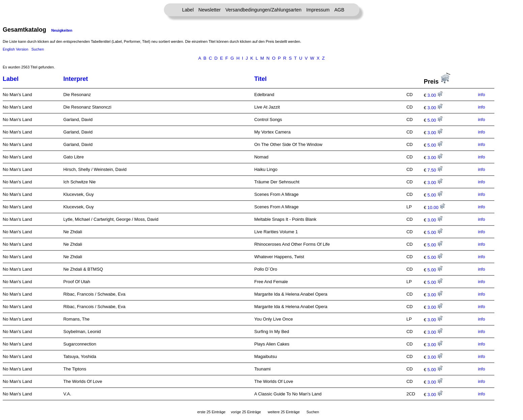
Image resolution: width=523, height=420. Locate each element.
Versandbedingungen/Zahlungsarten (263, 10)
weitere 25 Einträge (284, 412)
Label (188, 10)
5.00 (435, 120)
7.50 (435, 170)
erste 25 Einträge (211, 412)
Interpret (76, 79)
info (481, 95)
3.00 (435, 95)
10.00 (436, 207)
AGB (339, 10)
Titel (260, 79)
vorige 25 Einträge (246, 412)
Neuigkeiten (62, 30)
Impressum (318, 10)
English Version (16, 49)
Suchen (38, 49)
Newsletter (209, 10)
